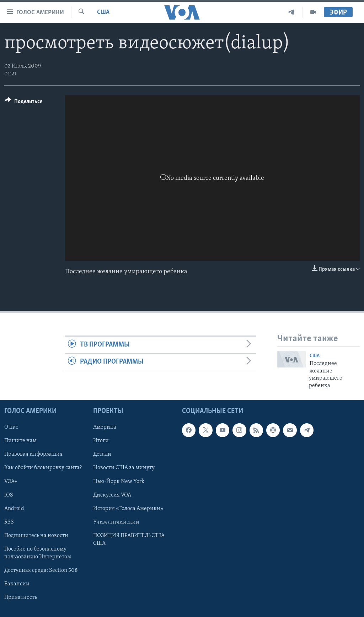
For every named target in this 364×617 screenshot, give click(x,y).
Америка (105, 427)
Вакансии (17, 584)
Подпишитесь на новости (36, 536)
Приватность (21, 597)
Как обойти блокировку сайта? (43, 468)
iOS (9, 495)
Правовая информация (33, 454)
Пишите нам (20, 441)
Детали (102, 454)
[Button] (24, 103)
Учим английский (116, 522)
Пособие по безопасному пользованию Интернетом (38, 553)
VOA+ (11, 481)
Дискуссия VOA (112, 495)
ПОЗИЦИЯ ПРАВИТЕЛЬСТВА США (129, 540)
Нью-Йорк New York (119, 481)
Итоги (101, 441)
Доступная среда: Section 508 (41, 570)
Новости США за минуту (124, 468)
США (103, 12)
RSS (9, 522)
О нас (11, 427)
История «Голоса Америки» (128, 509)
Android (14, 509)
